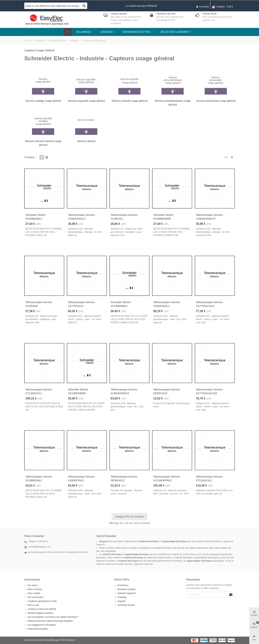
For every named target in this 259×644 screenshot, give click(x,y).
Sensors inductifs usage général (129, 101)
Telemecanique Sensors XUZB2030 (39, 304)
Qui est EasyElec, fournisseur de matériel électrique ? (52, 617)
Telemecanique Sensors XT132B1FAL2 (39, 391)
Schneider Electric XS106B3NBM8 (78, 391)
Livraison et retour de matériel (40, 609)
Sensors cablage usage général (43, 101)
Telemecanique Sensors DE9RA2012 (124, 479)
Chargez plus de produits (129, 517)
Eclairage (120, 597)
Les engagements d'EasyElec (40, 625)
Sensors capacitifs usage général (86, 101)
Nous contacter (33, 589)
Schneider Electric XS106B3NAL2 (36, 217)
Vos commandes (34, 597)
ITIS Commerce (67, 640)
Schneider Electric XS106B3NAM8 (163, 217)
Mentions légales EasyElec (39, 613)
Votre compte (32, 593)
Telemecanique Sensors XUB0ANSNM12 (124, 391)
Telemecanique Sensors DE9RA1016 (167, 391)
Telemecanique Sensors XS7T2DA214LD (209, 304)
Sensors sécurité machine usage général (43, 143)
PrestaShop (50, 640)
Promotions (121, 585)
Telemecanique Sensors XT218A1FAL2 (209, 479)
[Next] (232, 157)
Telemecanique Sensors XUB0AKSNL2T (81, 217)
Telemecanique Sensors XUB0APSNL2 (81, 479)
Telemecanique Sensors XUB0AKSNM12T (209, 217)
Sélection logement (125, 593)
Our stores (31, 585)
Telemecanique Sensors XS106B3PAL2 (39, 479)
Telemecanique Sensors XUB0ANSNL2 (167, 304)
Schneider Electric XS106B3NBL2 (121, 304)
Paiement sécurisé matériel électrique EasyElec (49, 621)
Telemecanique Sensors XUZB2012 (124, 217)
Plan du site (32, 605)
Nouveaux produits (125, 589)
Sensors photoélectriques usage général (173, 103)
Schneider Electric (125, 605)
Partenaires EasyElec (36, 629)
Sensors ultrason (86, 141)
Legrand (120, 601)
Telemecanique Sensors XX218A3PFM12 (167, 479)
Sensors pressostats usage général (216, 101)
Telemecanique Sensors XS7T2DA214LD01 (209, 391)
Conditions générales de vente (40, 601)
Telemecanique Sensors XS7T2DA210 (81, 304)
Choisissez (31, 157)
